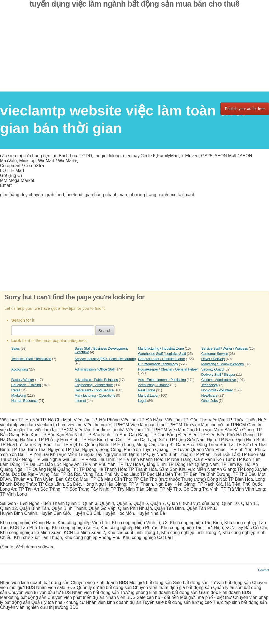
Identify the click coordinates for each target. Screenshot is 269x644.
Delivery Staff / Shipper (218, 374)
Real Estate (147, 390)
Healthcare (209, 395)
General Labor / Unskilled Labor (162, 359)
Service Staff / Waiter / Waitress (224, 348)
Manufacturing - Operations (95, 395)
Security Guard (212, 369)
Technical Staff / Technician (31, 359)
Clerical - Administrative (218, 380)
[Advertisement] (134, 53)
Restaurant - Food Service (94, 390)
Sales (16, 348)
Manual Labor (148, 395)
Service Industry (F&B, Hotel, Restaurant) (105, 359)
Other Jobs (209, 401)
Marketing (19, 395)
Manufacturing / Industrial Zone (161, 348)
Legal (142, 401)
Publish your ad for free (245, 109)
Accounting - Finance (154, 385)
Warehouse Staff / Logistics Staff (162, 354)
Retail (16, 390)
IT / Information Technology (158, 364)
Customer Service (215, 354)
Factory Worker (23, 380)
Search (105, 331)
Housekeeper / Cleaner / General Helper (168, 369)
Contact (264, 570)
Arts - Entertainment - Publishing (162, 380)
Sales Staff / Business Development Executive (101, 350)
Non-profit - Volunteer (217, 390)
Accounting (19, 369)
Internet (80, 401)
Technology (210, 385)
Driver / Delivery (213, 359)
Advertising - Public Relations (96, 380)
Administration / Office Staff (95, 369)
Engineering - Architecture (94, 385)
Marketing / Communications (222, 364)
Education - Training (26, 385)
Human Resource (24, 401)
